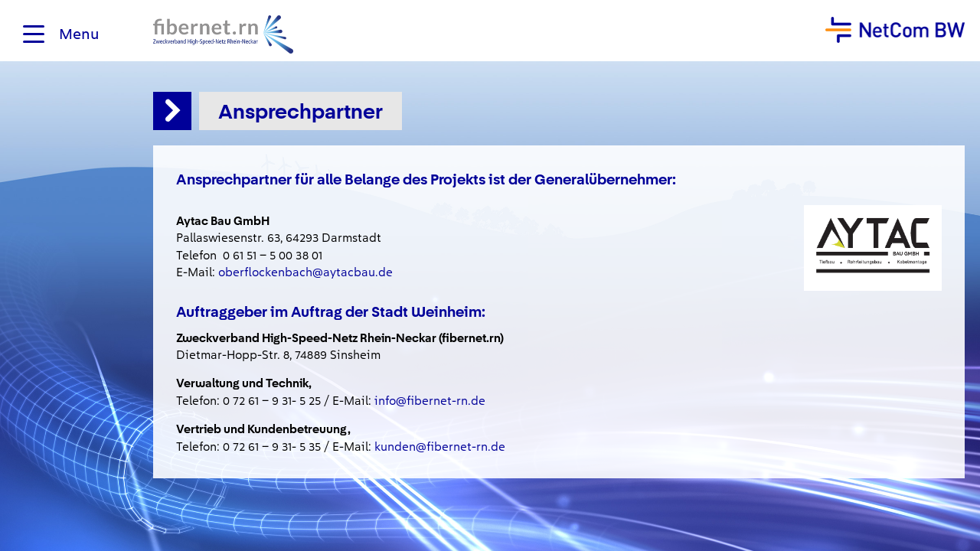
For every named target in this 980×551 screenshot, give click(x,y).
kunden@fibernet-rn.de (440, 447)
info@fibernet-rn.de (430, 401)
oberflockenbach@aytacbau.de (305, 272)
